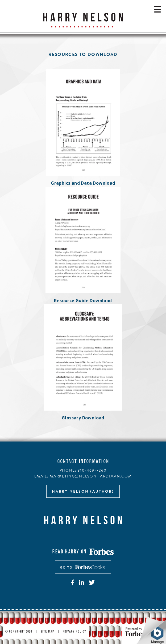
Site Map (47, 632)
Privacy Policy (74, 632)
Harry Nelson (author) (83, 491)
